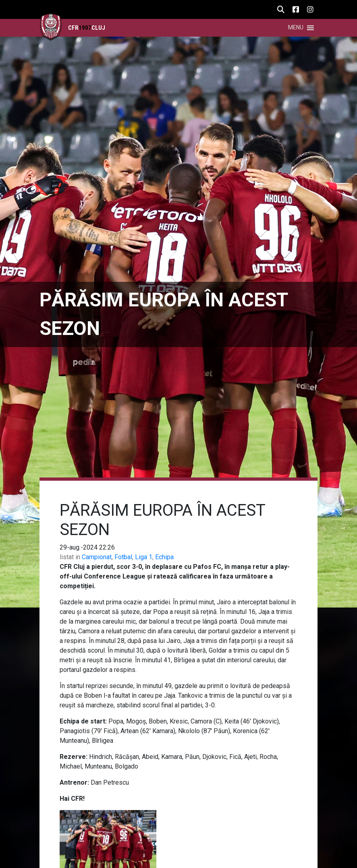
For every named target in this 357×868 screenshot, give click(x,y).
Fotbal (123, 557)
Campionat (97, 557)
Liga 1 (144, 557)
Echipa (164, 557)
